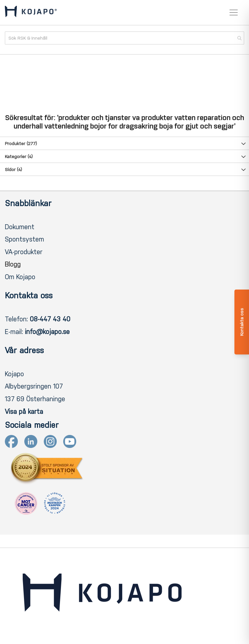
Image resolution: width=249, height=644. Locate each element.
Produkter (21, 144)
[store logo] (31, 13)
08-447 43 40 (50, 319)
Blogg (13, 264)
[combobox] (124, 38)
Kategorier (19, 157)
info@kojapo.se (47, 332)
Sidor (13, 170)
